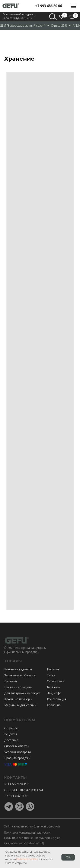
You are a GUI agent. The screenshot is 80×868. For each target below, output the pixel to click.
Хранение (54, 705)
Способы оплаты (17, 746)
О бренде (11, 728)
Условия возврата (18, 752)
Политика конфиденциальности (27, 832)
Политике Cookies (27, 859)
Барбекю (53, 687)
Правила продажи (17, 758)
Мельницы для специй (20, 705)
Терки (51, 675)
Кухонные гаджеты (18, 669)
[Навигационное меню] (74, 6)
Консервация (56, 699)
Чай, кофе (54, 693)
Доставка (11, 740)
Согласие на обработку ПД (24, 843)
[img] (72, 17)
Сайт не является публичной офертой (32, 826)
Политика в (12, 838)
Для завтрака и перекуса (22, 693)
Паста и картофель (18, 687)
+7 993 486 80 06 (49, 6)
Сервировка (56, 681)
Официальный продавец (22, 652)
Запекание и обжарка (20, 675)
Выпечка (11, 681)
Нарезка (53, 669)
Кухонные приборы (18, 699)
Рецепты (11, 734)
